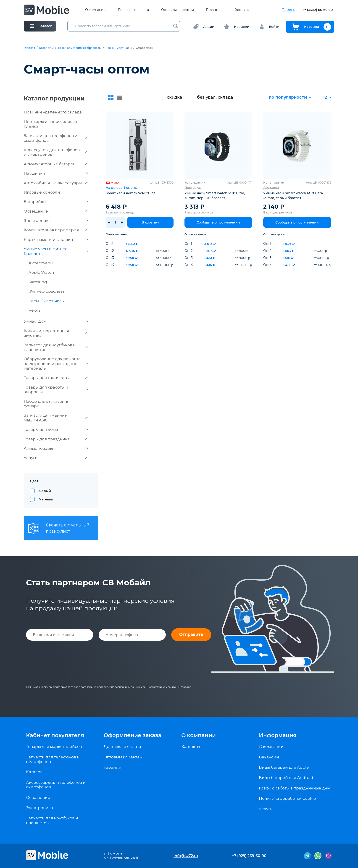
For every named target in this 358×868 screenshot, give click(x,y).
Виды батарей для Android (286, 778)
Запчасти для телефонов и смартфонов (56, 138)
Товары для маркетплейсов (54, 747)
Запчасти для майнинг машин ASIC (56, 418)
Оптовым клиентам (178, 10)
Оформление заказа (133, 735)
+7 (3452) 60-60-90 (317, 10)
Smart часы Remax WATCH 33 (130, 193)
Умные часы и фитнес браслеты (78, 48)
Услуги (56, 458)
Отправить (191, 634)
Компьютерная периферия (56, 230)
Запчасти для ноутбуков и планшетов (56, 347)
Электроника (56, 221)
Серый (45, 491)
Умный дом (56, 321)
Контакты (241, 10)
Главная (29, 48)
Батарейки (56, 202)
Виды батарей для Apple (284, 767)
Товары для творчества (56, 378)
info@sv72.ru (186, 856)
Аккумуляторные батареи (56, 164)
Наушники (56, 173)
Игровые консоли (42, 192)
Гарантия (214, 10)
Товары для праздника (56, 439)
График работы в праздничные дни (294, 788)
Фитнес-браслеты (47, 291)
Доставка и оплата (133, 10)
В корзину (150, 222)
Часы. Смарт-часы (119, 48)
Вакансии (269, 757)
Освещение (56, 211)
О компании (95, 10)
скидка (175, 97)
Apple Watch (41, 272)
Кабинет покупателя (55, 735)
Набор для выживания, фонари (47, 404)
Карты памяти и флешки (56, 239)
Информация (278, 735)
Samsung (38, 282)
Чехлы (35, 310)
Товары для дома (56, 429)
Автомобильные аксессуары (56, 183)
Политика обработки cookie (287, 798)
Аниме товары (56, 448)
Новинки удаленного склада (53, 112)
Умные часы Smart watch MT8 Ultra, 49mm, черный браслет (215, 196)
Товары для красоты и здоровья (56, 389)
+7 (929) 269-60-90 (249, 856)
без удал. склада (215, 97)
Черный (46, 499)
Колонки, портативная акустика (56, 333)
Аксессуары (41, 263)
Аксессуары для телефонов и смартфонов (56, 152)
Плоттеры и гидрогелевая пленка (50, 124)
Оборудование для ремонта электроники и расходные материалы (56, 364)
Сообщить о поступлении (218, 222)
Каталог (45, 48)
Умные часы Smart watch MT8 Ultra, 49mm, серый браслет (293, 196)
